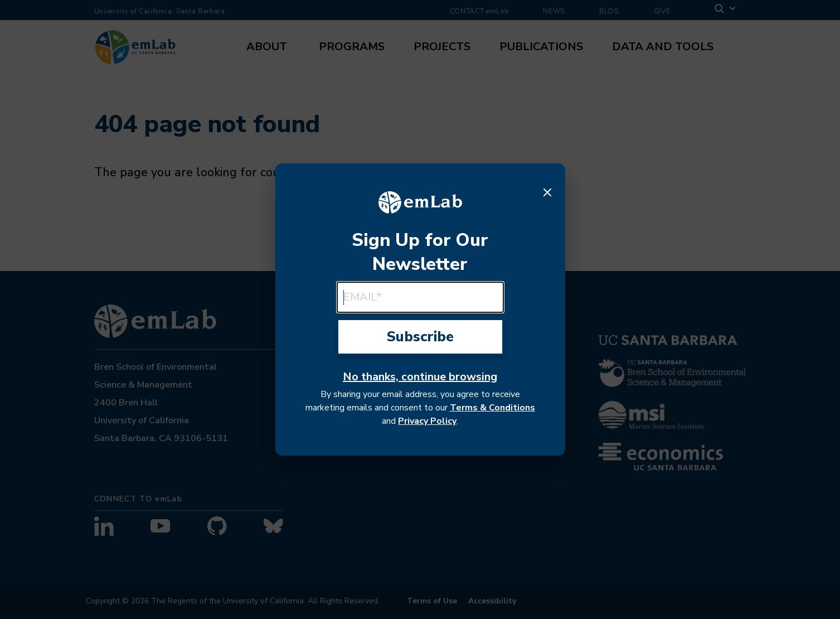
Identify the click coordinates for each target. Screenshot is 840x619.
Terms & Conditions (492, 408)
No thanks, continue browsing (420, 377)
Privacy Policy (427, 421)
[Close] (547, 192)
